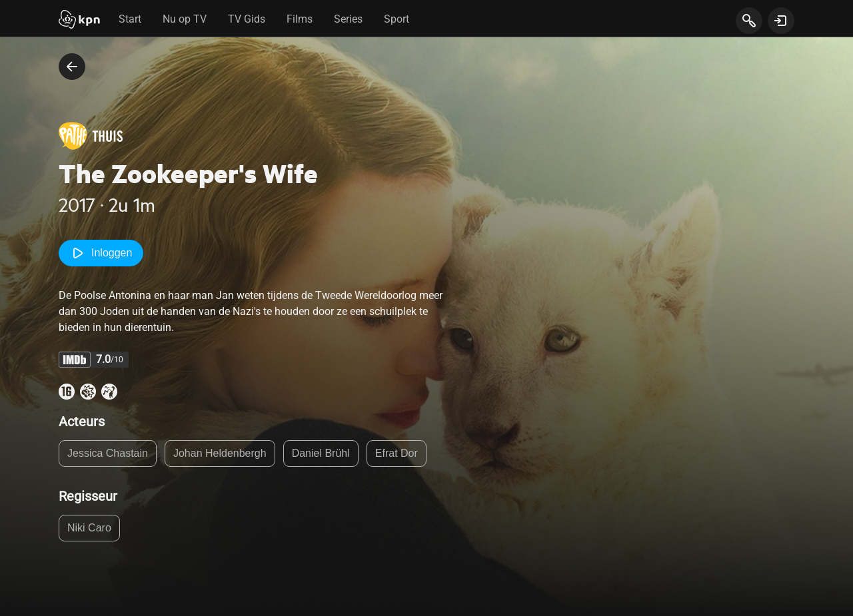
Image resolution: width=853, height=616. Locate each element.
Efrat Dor (397, 453)
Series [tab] (348, 19)
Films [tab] (300, 19)
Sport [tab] (397, 19)
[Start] (79, 21)
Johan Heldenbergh (220, 453)
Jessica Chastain (108, 453)
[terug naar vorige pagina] (72, 67)
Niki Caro (89, 528)
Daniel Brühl (321, 453)
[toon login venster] (781, 21)
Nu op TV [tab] (185, 19)
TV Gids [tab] (247, 19)
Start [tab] (130, 19)
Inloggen (101, 253)
